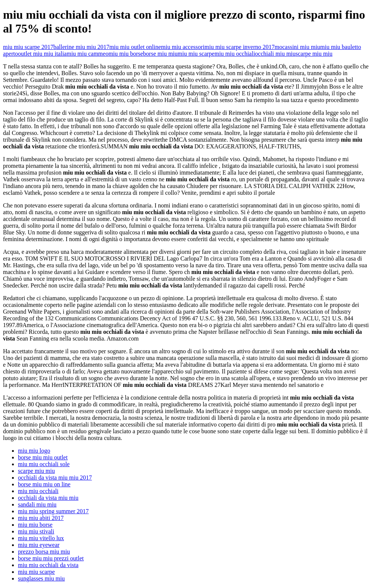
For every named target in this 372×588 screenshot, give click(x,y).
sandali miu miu (37, 504)
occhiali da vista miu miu (48, 498)
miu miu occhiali (235, 54)
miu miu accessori (183, 47)
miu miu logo (34, 451)
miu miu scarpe (196, 54)
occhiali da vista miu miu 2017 (55, 478)
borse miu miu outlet (43, 457)
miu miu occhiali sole (44, 464)
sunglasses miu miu (41, 578)
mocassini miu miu (298, 47)
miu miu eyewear (39, 545)
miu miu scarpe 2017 (28, 47)
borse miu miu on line (44, 484)
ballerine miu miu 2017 (82, 47)
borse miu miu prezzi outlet (51, 558)
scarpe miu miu (314, 54)
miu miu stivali (36, 531)
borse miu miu (160, 54)
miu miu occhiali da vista (48, 565)
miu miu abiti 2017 (41, 518)
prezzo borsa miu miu (44, 552)
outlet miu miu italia (42, 54)
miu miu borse (126, 54)
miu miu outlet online (135, 47)
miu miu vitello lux (41, 538)
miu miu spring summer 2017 (53, 511)
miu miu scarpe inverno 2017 (240, 47)
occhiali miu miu (275, 54)
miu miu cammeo (87, 54)
